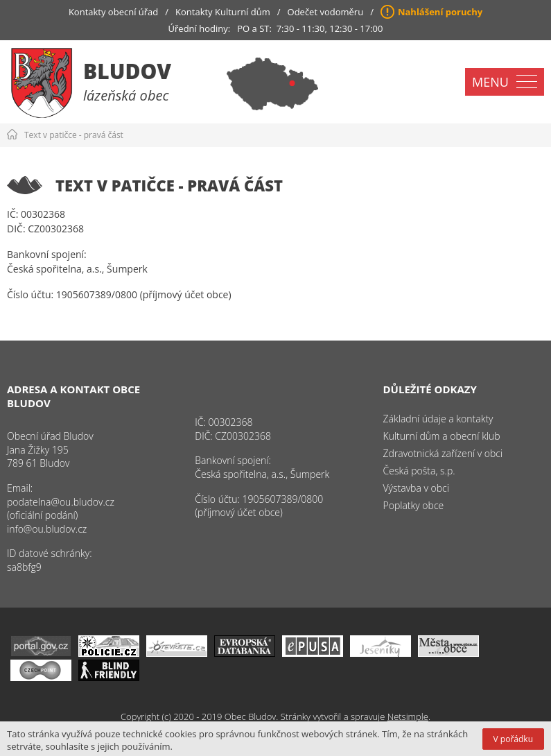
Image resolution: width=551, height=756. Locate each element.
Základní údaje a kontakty (438, 419)
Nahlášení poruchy (440, 12)
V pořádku (513, 739)
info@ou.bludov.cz (47, 529)
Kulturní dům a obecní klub (442, 436)
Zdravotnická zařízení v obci (443, 453)
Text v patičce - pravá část (74, 135)
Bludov (127, 71)
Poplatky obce (414, 505)
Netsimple (408, 716)
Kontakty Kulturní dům (223, 12)
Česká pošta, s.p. (419, 471)
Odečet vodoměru (326, 12)
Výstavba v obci (416, 488)
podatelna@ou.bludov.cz (61, 502)
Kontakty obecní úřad (113, 12)
